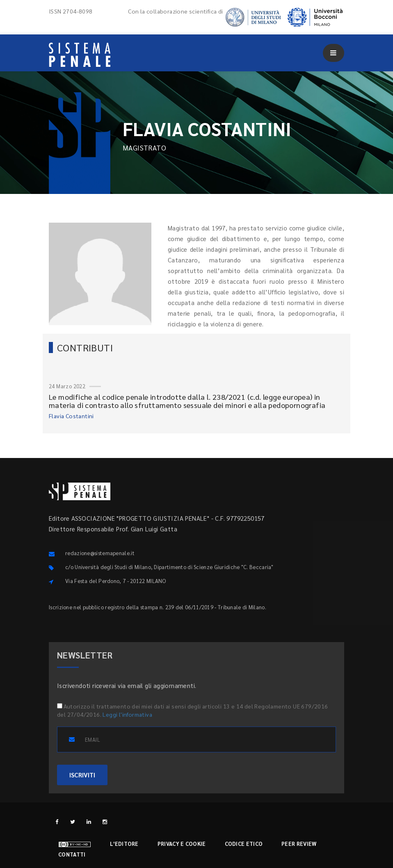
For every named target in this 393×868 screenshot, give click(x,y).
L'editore (124, 844)
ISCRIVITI (82, 775)
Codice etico (244, 844)
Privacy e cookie (182, 844)
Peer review (299, 844)
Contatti (72, 854)
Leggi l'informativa (127, 714)
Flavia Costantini (71, 416)
